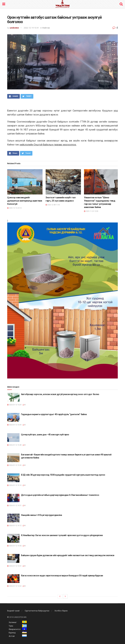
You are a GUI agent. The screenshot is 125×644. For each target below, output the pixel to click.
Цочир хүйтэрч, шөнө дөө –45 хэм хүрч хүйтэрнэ (45, 435)
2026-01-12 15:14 (14, 485)
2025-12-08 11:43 (53, 205)
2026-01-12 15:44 (14, 425)
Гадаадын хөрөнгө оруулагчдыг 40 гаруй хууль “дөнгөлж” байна (54, 414)
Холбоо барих (61, 611)
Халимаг (13, 622)
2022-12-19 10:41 (31, 28)
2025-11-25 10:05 (91, 211)
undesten (14, 28)
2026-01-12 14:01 (14, 566)
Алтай (12, 636)
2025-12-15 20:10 (14, 208)
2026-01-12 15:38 (14, 445)
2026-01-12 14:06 (14, 546)
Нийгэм (46, 28)
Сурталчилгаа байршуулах (37, 611)
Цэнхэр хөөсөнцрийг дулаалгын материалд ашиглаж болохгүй (25, 201)
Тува (11, 626)
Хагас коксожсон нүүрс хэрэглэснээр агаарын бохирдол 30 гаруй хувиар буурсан (62, 576)
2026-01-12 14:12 (14, 526)
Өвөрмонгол (15, 629)
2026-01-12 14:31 (14, 506)
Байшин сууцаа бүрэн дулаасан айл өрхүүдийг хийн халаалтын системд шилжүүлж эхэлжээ (68, 555)
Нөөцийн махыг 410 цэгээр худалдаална (42, 515)
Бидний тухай (13, 611)
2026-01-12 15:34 (14, 465)
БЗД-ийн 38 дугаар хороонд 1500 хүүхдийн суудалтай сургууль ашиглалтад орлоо (63, 475)
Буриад (12, 633)
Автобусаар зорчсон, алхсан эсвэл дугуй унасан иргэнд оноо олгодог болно (60, 394)
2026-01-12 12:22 (14, 586)
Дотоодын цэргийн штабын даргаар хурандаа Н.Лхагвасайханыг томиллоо (60, 495)
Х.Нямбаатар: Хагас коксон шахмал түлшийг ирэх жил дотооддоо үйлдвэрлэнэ (62, 535)
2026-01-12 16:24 (14, 405)
